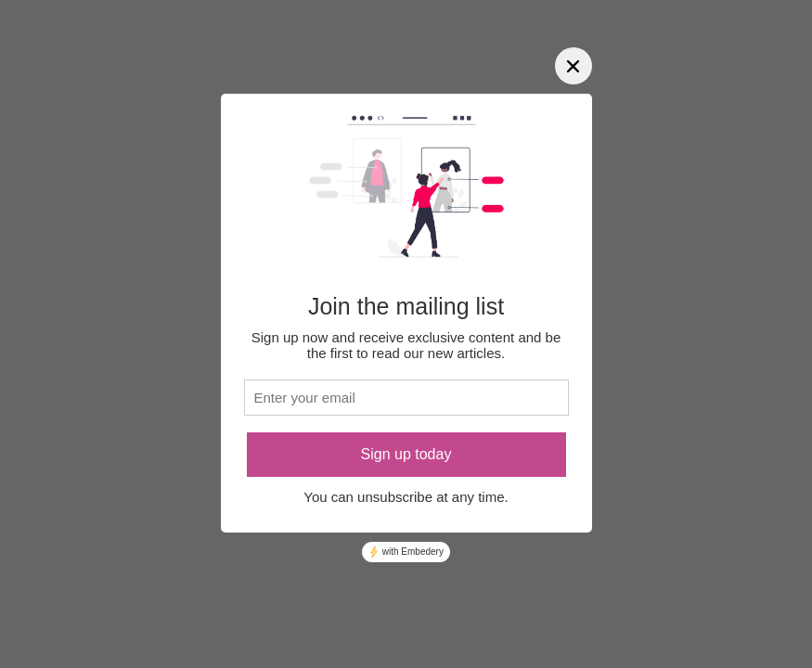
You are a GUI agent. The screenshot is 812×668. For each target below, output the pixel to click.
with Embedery (406, 552)
